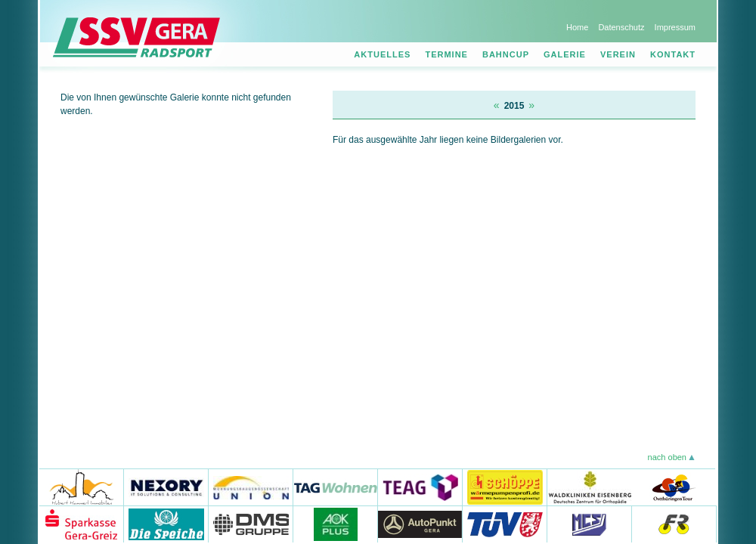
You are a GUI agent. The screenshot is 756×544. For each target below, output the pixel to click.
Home (577, 27)
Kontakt (673, 54)
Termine (446, 54)
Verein (618, 54)
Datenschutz (621, 27)
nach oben (667, 457)
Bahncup (506, 54)
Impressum (675, 27)
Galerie (565, 54)
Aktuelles (382, 54)
